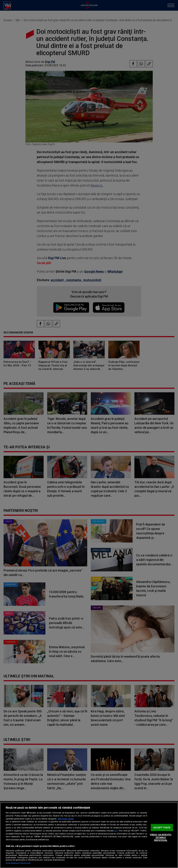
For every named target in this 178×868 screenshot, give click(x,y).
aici (116, 831)
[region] (89, 835)
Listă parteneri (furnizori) (18, 863)
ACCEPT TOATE (162, 827)
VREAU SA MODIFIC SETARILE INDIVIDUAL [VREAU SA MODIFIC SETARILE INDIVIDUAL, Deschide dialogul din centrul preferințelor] (161, 837)
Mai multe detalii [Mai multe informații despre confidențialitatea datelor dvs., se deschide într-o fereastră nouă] (66, 819)
